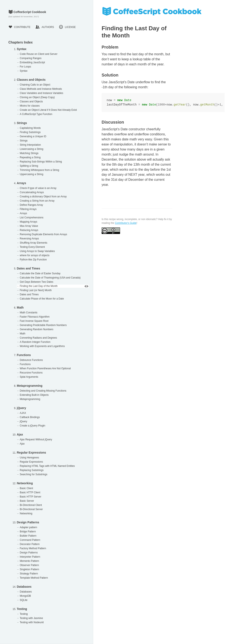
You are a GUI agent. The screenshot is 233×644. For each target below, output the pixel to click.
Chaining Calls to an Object (35, 85)
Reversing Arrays (29, 239)
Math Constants (29, 313)
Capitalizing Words (30, 128)
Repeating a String (30, 157)
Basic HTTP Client (30, 492)
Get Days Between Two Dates (37, 282)
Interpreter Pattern (30, 557)
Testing (22, 609)
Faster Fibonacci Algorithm (35, 317)
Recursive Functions (31, 373)
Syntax (22, 49)
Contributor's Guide (126, 223)
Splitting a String (29, 166)
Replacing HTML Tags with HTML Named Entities (47, 466)
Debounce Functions (31, 360)
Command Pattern (30, 540)
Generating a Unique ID (33, 136)
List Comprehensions (32, 218)
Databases (24, 587)
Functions (24, 355)
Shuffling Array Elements (33, 243)
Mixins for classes (30, 106)
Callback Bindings (30, 417)
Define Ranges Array (31, 205)
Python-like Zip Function (33, 260)
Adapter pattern (28, 527)
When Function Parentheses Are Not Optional (45, 368)
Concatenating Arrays (32, 192)
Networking (25, 483)
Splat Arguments (29, 377)
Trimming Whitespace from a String (39, 170)
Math (20, 307)
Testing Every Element (32, 247)
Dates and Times (28, 268)
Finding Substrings (30, 132)
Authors (45, 27)
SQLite (24, 600)
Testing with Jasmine (31, 618)
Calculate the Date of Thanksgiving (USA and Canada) (50, 278)
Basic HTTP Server (30, 497)
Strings (22, 123)
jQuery (21, 408)
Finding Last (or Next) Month (36, 290)
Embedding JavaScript (32, 62)
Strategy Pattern (29, 574)
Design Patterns (28, 522)
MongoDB (25, 596)
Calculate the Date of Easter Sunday (40, 273)
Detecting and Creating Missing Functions (43, 391)
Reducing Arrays (29, 230)
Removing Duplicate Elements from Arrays (43, 234)
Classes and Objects (31, 80)
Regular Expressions (31, 453)
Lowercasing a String (31, 149)
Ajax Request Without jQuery (36, 439)
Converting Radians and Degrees (38, 338)
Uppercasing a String (31, 174)
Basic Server (27, 501)
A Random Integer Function (35, 342)
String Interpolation (30, 145)
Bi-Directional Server (31, 509)
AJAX (23, 413)
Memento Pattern (29, 561)
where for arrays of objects (35, 255)
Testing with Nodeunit (32, 622)
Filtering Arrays (28, 209)
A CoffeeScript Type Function (36, 114)
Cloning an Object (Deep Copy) (37, 97)
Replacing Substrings (32, 470)
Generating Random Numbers (37, 329)
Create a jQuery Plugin (32, 426)
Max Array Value (29, 226)
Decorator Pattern (30, 544)
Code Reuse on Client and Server (39, 54)
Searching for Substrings (33, 474)
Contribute (19, 27)
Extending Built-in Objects (34, 395)
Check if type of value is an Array (38, 188)
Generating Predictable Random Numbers (43, 325)
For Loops (25, 67)
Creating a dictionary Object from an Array (43, 197)
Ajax (20, 434)
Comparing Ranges (31, 58)
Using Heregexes (29, 458)
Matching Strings (29, 153)
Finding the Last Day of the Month (39, 286)
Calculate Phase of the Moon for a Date (42, 299)
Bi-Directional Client (31, 505)
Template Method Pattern (34, 578)
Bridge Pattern (28, 532)
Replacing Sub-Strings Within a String (41, 162)
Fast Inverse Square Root (34, 321)
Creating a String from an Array (37, 201)
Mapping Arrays (28, 222)
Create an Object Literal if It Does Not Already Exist (48, 110)
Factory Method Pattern (33, 548)
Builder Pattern (28, 536)
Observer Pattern (29, 565)
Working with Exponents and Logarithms (42, 346)
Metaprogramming (30, 386)
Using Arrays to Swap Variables (37, 251)
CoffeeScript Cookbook (27, 12)
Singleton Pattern (29, 569)
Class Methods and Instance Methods (41, 89)
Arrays (21, 183)
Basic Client (26, 488)
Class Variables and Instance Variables (41, 93)
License (67, 27)
